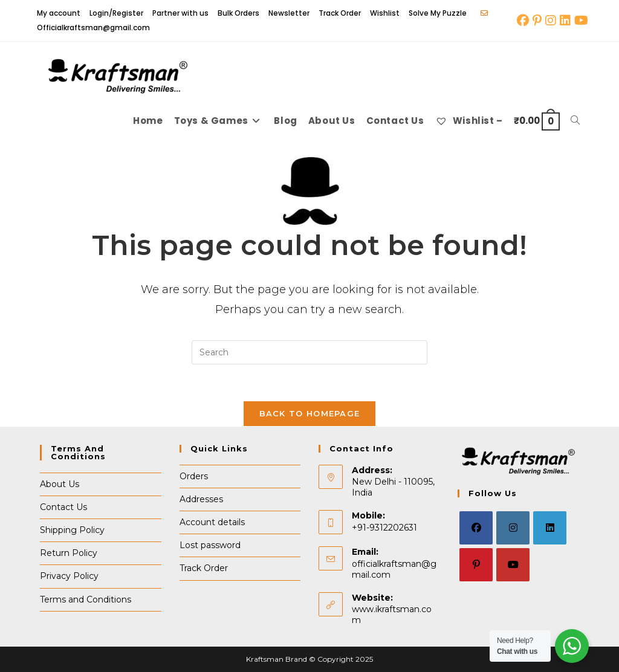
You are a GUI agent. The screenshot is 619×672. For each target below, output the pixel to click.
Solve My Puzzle (438, 13)
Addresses (201, 499)
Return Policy (69, 554)
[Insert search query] (309, 352)
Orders (194, 476)
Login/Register (116, 13)
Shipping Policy (72, 531)
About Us (60, 484)
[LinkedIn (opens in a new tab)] (565, 21)
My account (59, 13)
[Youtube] (513, 565)
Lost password (210, 546)
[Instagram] (513, 528)
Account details (212, 523)
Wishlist (385, 13)
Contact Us (63, 507)
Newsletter (289, 13)
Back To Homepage (310, 413)
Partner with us (180, 13)
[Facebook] (476, 528)
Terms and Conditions (86, 599)
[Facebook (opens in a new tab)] (523, 21)
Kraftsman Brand (277, 659)
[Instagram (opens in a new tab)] (551, 21)
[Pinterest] (476, 565)
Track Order (340, 13)
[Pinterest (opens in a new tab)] (537, 21)
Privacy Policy (69, 577)
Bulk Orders (238, 13)
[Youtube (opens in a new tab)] (580, 21)
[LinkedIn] (550, 528)
